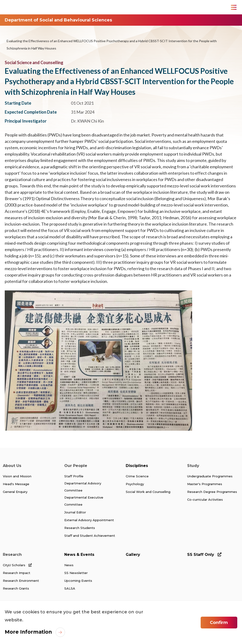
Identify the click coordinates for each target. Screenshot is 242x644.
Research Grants (16, 586)
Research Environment (21, 579)
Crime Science (137, 476)
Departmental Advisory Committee (83, 487)
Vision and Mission (17, 476)
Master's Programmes (205, 483)
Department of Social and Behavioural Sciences (58, 20)
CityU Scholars (17, 564)
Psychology (135, 483)
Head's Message (16, 483)
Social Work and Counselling (148, 491)
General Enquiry (15, 491)
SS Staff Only (204, 553)
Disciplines (137, 466)
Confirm (219, 623)
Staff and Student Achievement (90, 534)
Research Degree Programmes (212, 491)
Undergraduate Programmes (210, 476)
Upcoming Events (78, 579)
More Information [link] (27, 632)
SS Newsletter (76, 571)
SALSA (70, 586)
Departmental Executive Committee (84, 501)
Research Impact (17, 571)
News (69, 564)
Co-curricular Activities (205, 499)
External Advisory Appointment (89, 519)
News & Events (79, 553)
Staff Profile (74, 476)
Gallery (133, 553)
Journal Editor (75, 512)
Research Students (80, 527)
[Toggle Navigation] (234, 7)
